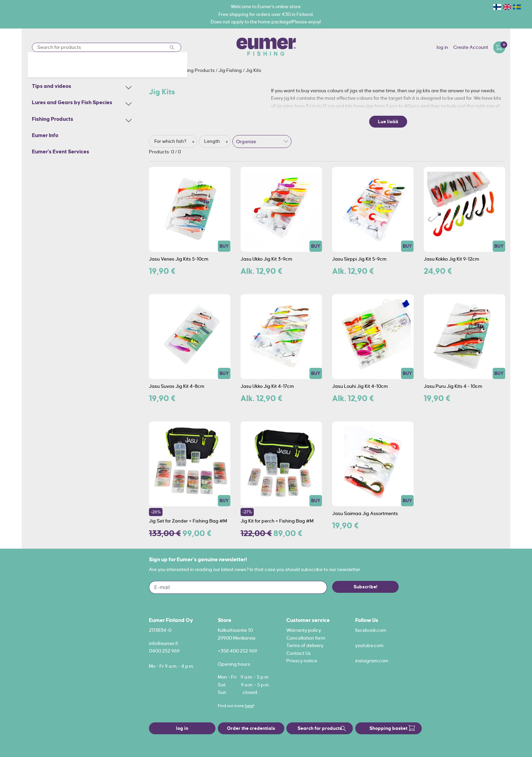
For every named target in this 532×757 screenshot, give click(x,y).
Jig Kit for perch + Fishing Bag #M (277, 521)
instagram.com (372, 661)
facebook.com (371, 630)
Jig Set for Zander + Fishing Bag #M (188, 521)
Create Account (471, 47)
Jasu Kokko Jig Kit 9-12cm (451, 259)
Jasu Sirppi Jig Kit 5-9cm (359, 259)
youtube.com (369, 645)
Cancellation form (306, 638)
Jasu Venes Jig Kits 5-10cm (179, 259)
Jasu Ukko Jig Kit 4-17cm (267, 386)
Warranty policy (304, 630)
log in (442, 47)
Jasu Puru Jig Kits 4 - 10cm (453, 386)
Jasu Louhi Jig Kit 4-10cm (360, 386)
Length (213, 141)
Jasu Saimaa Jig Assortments (365, 513)
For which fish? (171, 141)
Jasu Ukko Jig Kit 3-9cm (266, 259)
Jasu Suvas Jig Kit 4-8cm (177, 386)
